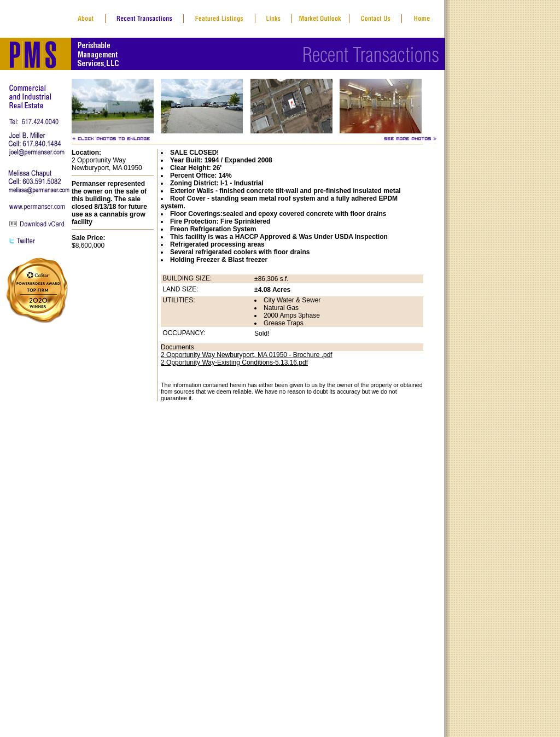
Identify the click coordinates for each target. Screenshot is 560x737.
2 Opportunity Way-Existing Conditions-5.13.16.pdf (234, 362)
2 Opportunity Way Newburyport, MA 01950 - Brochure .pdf (247, 355)
